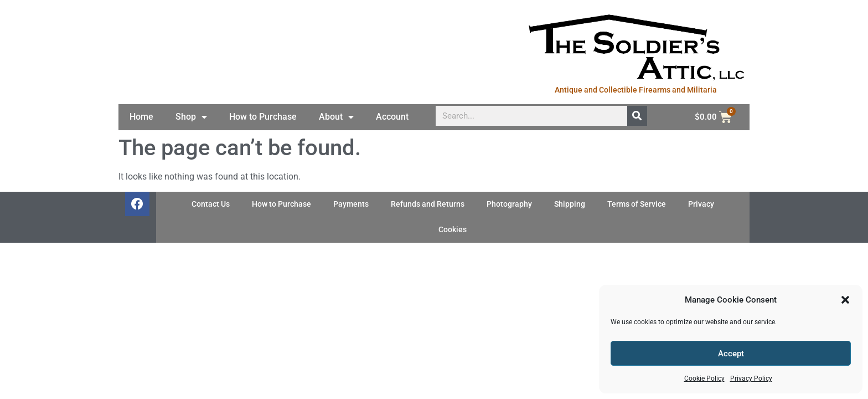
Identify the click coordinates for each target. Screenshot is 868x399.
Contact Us (211, 204)
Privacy (701, 204)
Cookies (453, 230)
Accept (731, 354)
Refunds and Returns (428, 204)
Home (141, 117)
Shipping (570, 204)
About (336, 117)
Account (392, 117)
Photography (509, 204)
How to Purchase (263, 117)
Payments (351, 204)
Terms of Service (637, 204)
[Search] (637, 116)
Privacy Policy (751, 378)
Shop (191, 117)
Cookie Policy (704, 378)
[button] (845, 300)
